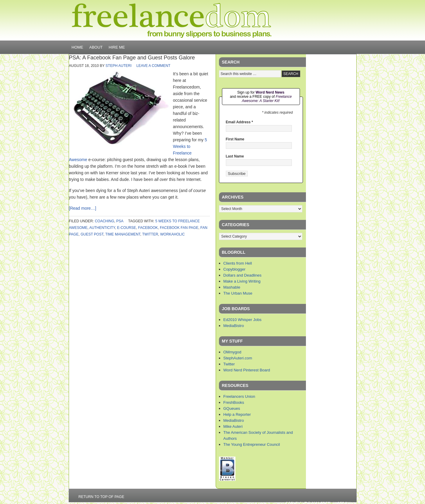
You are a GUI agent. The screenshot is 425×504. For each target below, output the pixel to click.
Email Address (239, 122)
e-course (126, 228)
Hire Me (117, 47)
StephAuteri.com (238, 358)
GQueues (232, 408)
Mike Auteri (233, 426)
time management (123, 234)
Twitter (229, 364)
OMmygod (232, 352)
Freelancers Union (239, 396)
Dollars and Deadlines (242, 275)
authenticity (102, 228)
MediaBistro (234, 326)
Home (78, 47)
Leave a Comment (153, 66)
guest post (92, 234)
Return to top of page (102, 497)
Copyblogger (235, 269)
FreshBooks (234, 402)
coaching (105, 221)
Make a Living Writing (242, 281)
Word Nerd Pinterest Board (247, 370)
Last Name (235, 156)
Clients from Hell (238, 263)
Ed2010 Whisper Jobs (242, 320)
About (96, 47)
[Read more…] (83, 208)
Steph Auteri (119, 66)
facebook (148, 228)
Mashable (232, 287)
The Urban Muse (238, 293)
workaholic (172, 234)
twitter (150, 234)
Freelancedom (172, 20)
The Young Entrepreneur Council (252, 444)
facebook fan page (179, 228)
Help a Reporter (237, 414)
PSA (120, 221)
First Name (235, 139)
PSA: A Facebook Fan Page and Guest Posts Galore (132, 58)
